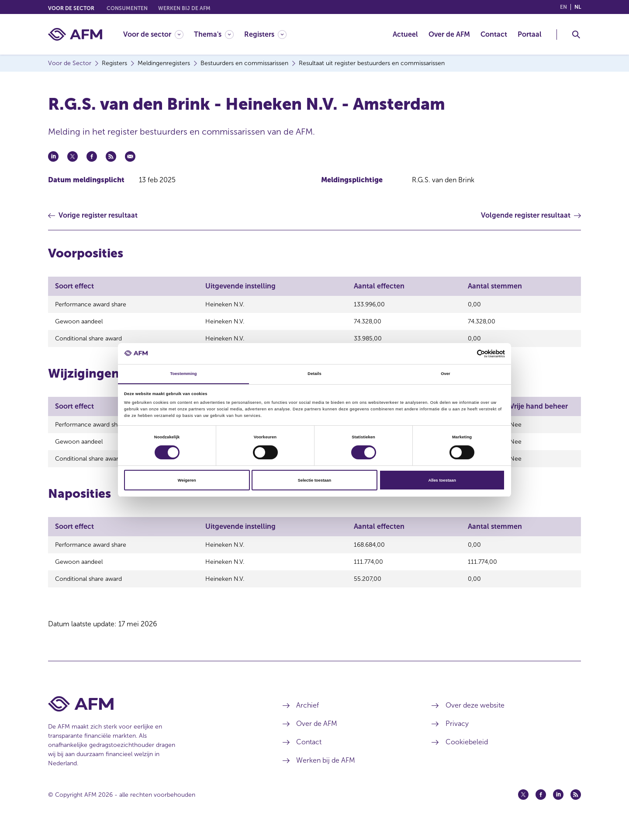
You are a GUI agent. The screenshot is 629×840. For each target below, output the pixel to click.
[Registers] (265, 34)
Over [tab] (446, 374)
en (563, 7)
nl (578, 7)
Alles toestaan (442, 480)
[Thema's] (214, 34)
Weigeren (187, 480)
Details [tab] (314, 374)
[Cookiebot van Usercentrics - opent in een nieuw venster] (467, 353)
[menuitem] (159, 34)
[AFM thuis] (75, 34)
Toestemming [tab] (183, 374)
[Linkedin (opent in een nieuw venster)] (558, 806)
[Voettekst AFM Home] (152, 716)
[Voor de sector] (153, 34)
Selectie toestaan (314, 480)
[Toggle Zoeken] (576, 35)
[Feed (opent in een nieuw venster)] (576, 806)
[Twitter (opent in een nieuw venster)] (523, 806)
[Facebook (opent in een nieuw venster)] (541, 806)
